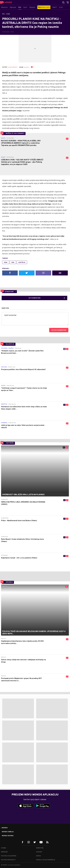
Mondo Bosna (8, 836)
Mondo (5, 828)
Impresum (4, 852)
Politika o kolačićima (9, 856)
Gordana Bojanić (12, 67)
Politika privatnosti (8, 860)
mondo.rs (27, 67)
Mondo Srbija (8, 832)
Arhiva (38, 856)
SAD (13, 262)
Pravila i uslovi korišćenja (46, 860)
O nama (4, 848)
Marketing (40, 848)
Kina (6, 262)
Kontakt (39, 852)
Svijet (8, 14)
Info (3, 14)
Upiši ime (5, 308)
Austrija (22, 262)
